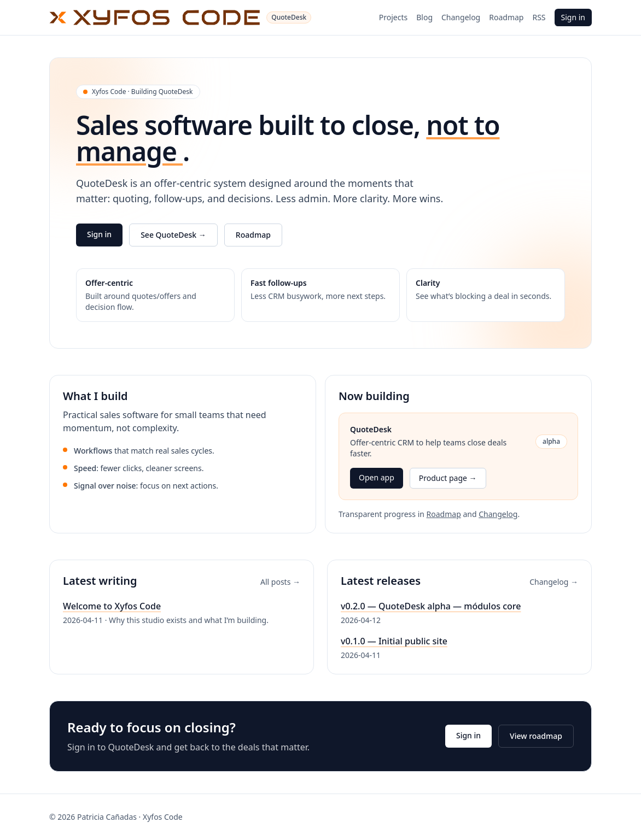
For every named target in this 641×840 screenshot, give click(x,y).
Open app (377, 477)
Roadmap (506, 17)
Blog (424, 17)
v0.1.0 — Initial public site (394, 641)
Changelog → (554, 582)
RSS (539, 17)
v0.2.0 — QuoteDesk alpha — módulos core (431, 606)
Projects (393, 17)
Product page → (448, 478)
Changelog (461, 17)
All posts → (280, 582)
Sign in (573, 17)
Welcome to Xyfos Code (112, 606)
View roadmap (536, 736)
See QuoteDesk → (173, 235)
